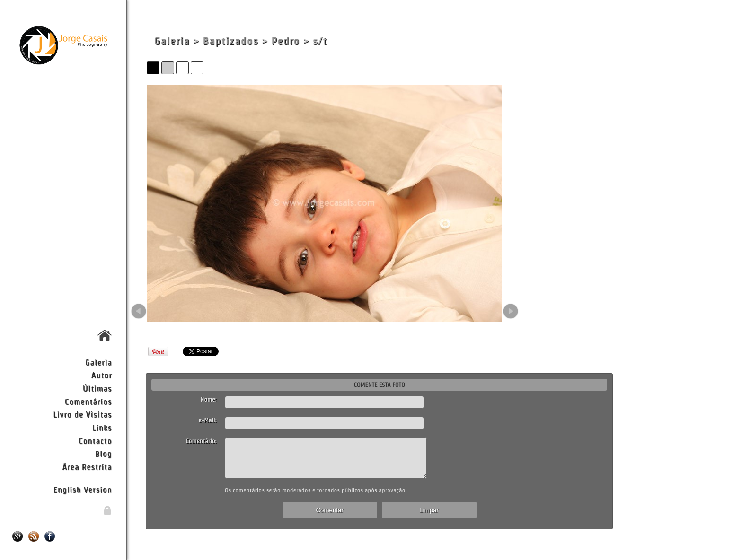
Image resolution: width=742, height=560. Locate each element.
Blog (104, 453)
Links (102, 427)
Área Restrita (87, 467)
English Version (83, 489)
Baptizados (230, 41)
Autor (102, 375)
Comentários (88, 401)
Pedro (286, 41)
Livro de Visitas (82, 414)
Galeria (99, 362)
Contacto (95, 441)
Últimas (97, 388)
